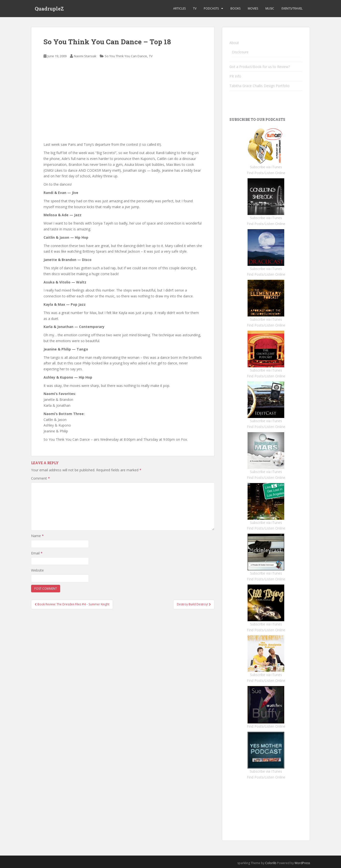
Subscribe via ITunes (266, 771)
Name (37, 536)
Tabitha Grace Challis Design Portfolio (260, 86)
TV (195, 8)
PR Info (235, 76)
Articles (179, 8)
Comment (40, 478)
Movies (253, 8)
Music (270, 8)
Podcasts (211, 8)
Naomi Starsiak (85, 56)
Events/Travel (292, 8)
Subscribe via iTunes (266, 167)
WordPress (302, 863)
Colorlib (271, 863)
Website (37, 570)
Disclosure (240, 52)
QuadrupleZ (49, 9)
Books (235, 8)
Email (37, 553)
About (234, 43)
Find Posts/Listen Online (266, 173)
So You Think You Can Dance (126, 56)
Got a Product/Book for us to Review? (260, 67)
